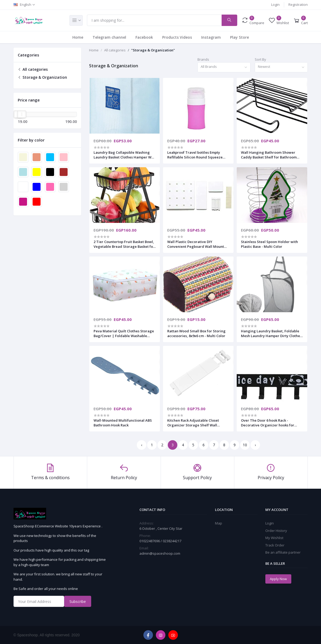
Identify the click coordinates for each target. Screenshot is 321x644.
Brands (203, 59)
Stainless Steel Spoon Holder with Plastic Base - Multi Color (269, 244)
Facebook (144, 37)
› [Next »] (255, 445)
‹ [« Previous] (142, 445)
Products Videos (177, 37)
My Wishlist (274, 538)
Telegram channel (109, 37)
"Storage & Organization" (153, 50)
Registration (298, 5)
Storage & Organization (42, 77)
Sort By (260, 59)
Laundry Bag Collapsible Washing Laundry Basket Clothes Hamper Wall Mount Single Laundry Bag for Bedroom (125, 155)
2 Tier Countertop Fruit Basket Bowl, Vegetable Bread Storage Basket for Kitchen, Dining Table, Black (124, 244)
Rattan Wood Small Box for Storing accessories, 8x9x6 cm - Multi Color (196, 333)
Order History (276, 531)
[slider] (22, 114)
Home (78, 37)
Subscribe (78, 601)
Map (219, 523)
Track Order (275, 545)
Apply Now (278, 579)
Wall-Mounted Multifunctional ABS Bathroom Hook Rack (123, 423)
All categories (33, 69)
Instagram (211, 37)
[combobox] (224, 67)
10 (245, 445)
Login (275, 5)
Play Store (239, 37)
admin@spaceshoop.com (160, 553)
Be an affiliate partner (283, 552)
